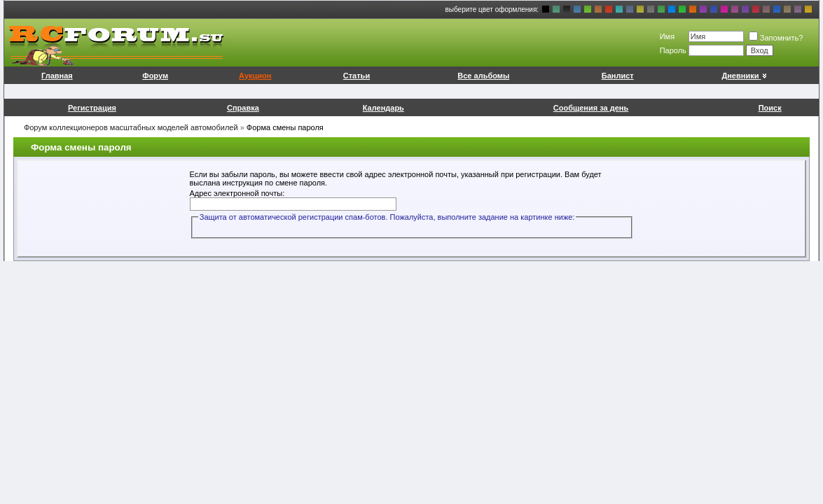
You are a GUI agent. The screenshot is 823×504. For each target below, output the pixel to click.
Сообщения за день (591, 108)
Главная (57, 76)
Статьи (357, 76)
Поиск (770, 108)
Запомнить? (776, 38)
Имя (667, 36)
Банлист (618, 76)
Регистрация (92, 108)
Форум (155, 76)
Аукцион (255, 76)
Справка (243, 108)
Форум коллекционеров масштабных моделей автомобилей (131, 127)
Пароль (673, 50)
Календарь (383, 108)
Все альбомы (483, 76)
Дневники (745, 76)
